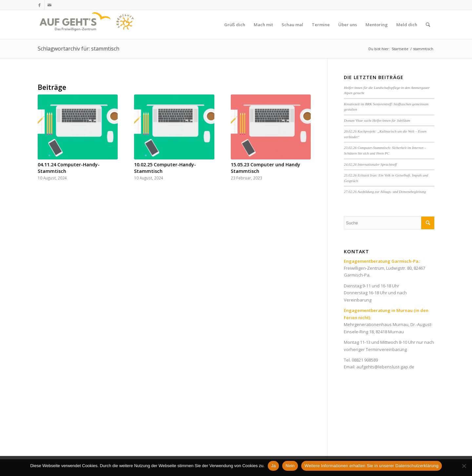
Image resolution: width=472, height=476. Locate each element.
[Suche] (428, 25)
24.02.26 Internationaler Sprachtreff (370, 164)
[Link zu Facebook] (39, 5)
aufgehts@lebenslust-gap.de (385, 367)
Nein (290, 466)
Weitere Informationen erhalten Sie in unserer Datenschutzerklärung (372, 466)
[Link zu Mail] (49, 5)
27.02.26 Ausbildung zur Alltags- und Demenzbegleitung (385, 192)
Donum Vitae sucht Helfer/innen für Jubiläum (377, 120)
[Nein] (464, 466)
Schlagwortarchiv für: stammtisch (79, 49)
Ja (273, 466)
